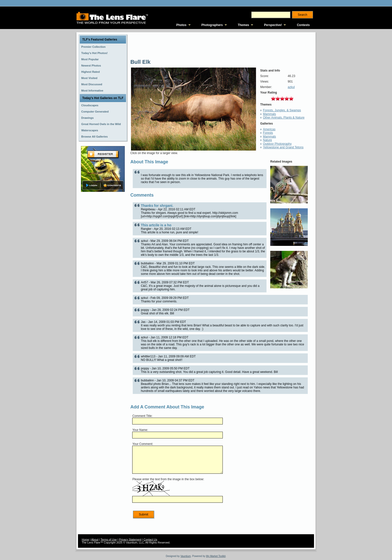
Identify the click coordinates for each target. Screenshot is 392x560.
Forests (268, 133)
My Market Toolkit (216, 556)
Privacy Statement (130, 539)
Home (85, 539)
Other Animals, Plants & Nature (284, 118)
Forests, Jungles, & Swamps (282, 110)
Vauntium (186, 556)
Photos (181, 25)
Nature (267, 140)
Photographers (212, 25)
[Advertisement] (103, 272)
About (95, 539)
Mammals (269, 114)
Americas (269, 129)
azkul (291, 87)
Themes (243, 25)
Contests (303, 25)
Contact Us (150, 539)
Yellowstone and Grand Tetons (283, 147)
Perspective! (273, 25)
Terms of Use (109, 539)
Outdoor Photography (277, 144)
